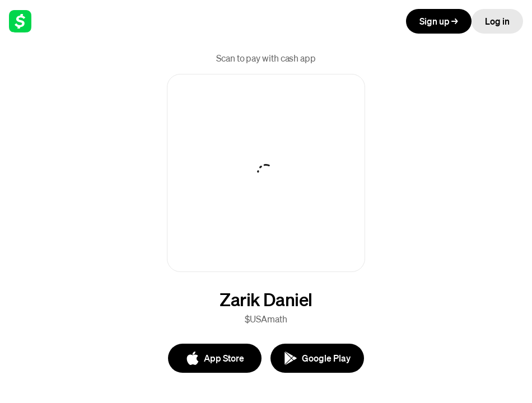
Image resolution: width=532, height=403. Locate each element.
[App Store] (215, 358)
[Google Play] (317, 358)
